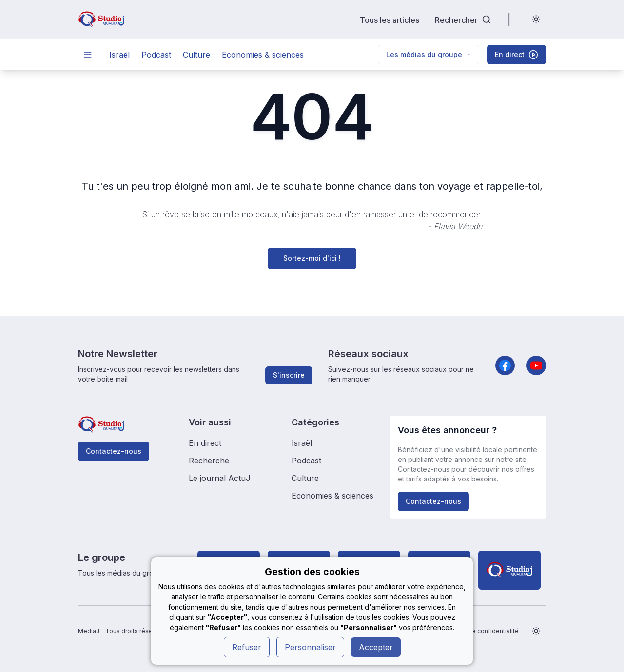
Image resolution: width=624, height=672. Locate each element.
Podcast (156, 55)
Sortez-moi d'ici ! (312, 258)
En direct (205, 443)
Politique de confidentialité (480, 631)
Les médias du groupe (429, 54)
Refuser (247, 647)
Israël (119, 55)
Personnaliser (310, 647)
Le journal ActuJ (220, 478)
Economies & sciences (263, 55)
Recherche (209, 461)
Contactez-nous (114, 451)
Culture (196, 55)
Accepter (376, 647)
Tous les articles (390, 20)
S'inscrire (289, 375)
